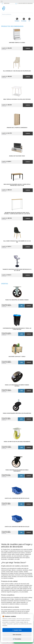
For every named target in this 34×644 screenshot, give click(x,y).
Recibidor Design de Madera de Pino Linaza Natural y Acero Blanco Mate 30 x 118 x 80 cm (17, 213)
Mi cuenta (24, 20)
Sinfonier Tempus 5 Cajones (17, 43)
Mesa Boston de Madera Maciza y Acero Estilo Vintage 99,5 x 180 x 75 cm (17, 185)
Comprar (28, 48)
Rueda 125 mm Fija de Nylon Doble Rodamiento (17, 442)
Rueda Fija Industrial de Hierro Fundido (17, 300)
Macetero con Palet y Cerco (17, 357)
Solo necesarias (17, 635)
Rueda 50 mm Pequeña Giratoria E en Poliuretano (17, 413)
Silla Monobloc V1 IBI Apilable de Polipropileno (17, 71)
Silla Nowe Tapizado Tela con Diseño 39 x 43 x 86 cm (17, 242)
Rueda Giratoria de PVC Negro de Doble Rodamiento (17, 471)
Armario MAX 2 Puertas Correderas (17, 128)
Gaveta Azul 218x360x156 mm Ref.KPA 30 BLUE (17, 498)
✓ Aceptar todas (17, 630)
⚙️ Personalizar (17, 639)
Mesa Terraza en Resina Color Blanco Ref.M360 (17, 99)
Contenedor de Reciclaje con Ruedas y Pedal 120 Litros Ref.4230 (17, 329)
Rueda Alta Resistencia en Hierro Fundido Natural (17, 385)
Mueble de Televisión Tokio (17, 156)
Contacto (17, 20)
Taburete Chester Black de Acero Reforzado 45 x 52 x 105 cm (17, 270)
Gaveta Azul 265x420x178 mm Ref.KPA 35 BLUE (17, 527)
